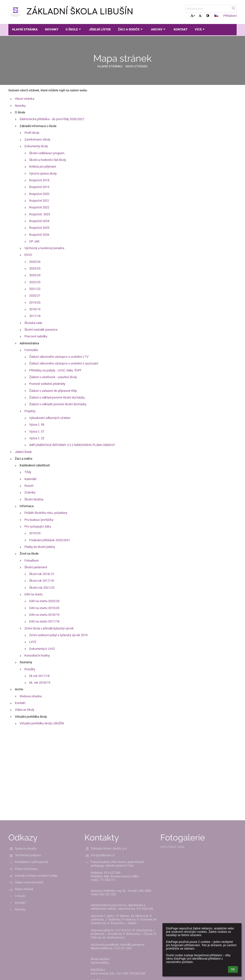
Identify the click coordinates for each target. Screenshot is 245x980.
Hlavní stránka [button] (25, 29)
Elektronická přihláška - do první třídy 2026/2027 (52, 119)
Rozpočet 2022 (39, 207)
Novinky (20, 106)
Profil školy (32, 133)
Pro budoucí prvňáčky (39, 520)
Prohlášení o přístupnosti (32, 862)
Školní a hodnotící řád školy (48, 160)
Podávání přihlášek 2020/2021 (50, 540)
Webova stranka (31, 696)
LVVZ (33, 642)
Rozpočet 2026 (39, 235)
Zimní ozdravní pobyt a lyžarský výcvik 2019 (58, 635)
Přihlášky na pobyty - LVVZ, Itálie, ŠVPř (55, 370)
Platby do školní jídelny (40, 547)
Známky (30, 492)
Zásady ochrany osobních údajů (36, 876)
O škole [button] (74, 29)
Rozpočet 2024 (39, 221)
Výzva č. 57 (37, 431)
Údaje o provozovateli (29, 882)
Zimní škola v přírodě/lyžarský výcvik (49, 628)
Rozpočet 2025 (39, 228)
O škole (20, 896)
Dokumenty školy (36, 146)
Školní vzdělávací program (47, 153)
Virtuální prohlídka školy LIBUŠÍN (42, 723)
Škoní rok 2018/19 (42, 574)
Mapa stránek (136, 66)
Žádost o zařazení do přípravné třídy (53, 391)
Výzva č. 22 (37, 438)
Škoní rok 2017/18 (42, 581)
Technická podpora (28, 855)
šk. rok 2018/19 (40, 683)
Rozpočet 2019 (39, 187)
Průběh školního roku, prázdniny (46, 513)
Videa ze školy (25, 710)
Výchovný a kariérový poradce (44, 248)
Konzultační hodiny (37, 655)
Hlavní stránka (110, 66)
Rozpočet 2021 (39, 201)
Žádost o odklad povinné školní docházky (57, 397)
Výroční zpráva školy (43, 173)
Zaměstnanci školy (37, 139)
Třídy (28, 472)
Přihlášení (230, 16)
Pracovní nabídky (36, 336)
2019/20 (35, 302)
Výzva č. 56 (37, 425)
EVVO (28, 255)
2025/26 (35, 262)
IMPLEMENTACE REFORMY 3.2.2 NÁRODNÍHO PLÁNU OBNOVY (72, 445)
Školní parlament (36, 567)
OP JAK (34, 241)
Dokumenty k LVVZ (42, 649)
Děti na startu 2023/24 (44, 601)
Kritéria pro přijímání (43, 167)
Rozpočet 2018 (39, 180)
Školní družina (34, 499)
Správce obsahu (26, 848)
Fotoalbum (32, 560)
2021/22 (35, 289)
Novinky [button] (52, 29)
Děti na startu (33, 594)
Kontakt (20, 703)
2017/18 (35, 316)
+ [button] (193, 16)
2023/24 (35, 275)
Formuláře (31, 350)
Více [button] (200, 29)
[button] (216, 16)
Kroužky (30, 669)
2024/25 (35, 268)
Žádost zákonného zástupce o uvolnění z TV (59, 357)
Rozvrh (29, 486)
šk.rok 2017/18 (39, 676)
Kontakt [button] (181, 29)
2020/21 (35, 296)
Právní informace (26, 869)
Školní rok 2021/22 (42, 588)
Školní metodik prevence (41, 330)
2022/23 (35, 282)
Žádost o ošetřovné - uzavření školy (53, 377)
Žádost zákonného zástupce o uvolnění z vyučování (64, 363)
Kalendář (30, 479)
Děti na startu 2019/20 (44, 608)
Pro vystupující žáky (38, 526)
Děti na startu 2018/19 (44, 615)
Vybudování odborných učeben (50, 418)
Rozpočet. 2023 (40, 214)
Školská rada (33, 323)
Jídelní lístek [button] (100, 29)
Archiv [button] (159, 29)
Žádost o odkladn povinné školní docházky (58, 404)
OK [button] (233, 969)
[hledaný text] (211, 9)
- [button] (200, 16)
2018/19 (35, 309)
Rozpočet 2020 (39, 194)
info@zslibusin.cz (103, 855)
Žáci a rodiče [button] (131, 29)
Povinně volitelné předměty (47, 384)
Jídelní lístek (23, 452)
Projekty (30, 411)
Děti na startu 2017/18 (44, 621)
